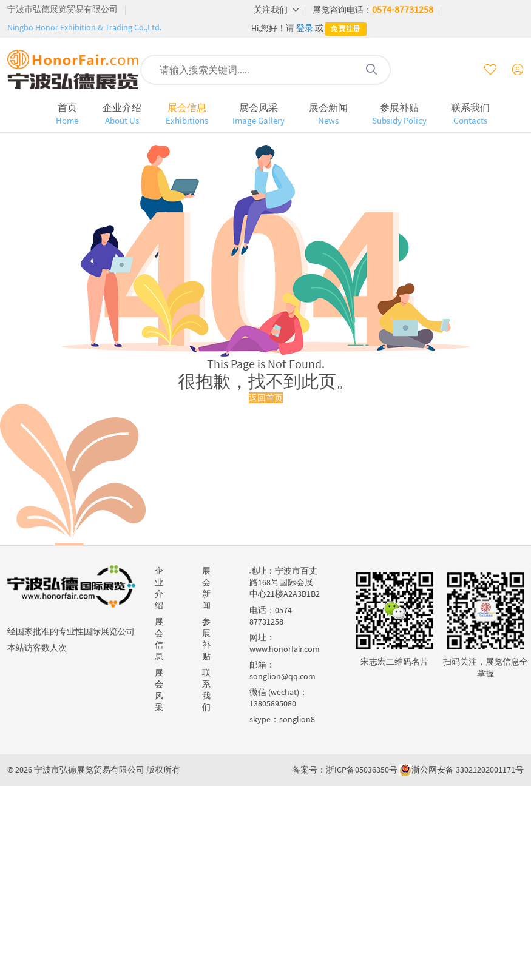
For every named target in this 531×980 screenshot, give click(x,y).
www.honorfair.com (285, 649)
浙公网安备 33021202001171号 (468, 770)
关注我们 (276, 10)
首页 (67, 114)
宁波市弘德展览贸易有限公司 (63, 9)
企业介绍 (122, 114)
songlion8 (297, 719)
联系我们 (470, 114)
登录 (305, 28)
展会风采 (259, 114)
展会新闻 (328, 114)
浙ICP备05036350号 (362, 770)
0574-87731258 (403, 9)
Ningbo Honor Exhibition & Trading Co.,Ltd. (84, 27)
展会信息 (187, 114)
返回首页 (266, 398)
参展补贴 (399, 114)
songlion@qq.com (282, 676)
